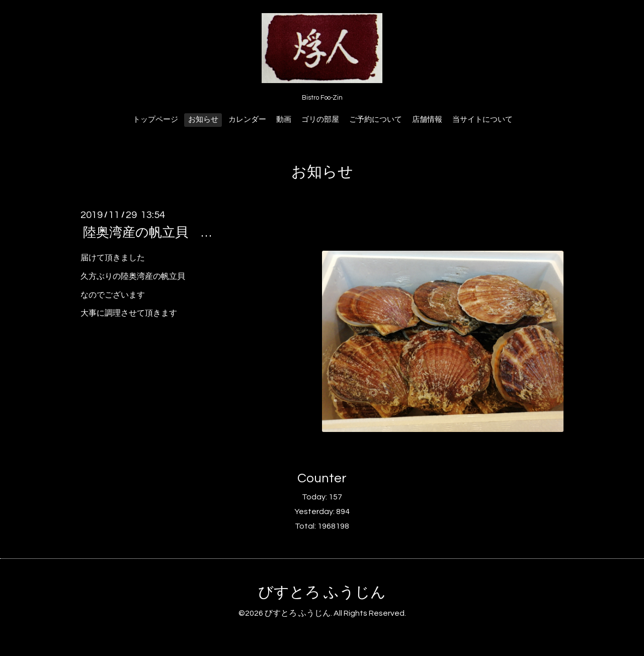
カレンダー (247, 120)
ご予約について (376, 120)
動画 (284, 120)
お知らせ (203, 120)
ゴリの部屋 (320, 120)
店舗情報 (427, 120)
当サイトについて (482, 120)
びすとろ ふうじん (322, 592)
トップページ (155, 120)
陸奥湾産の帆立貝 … (147, 233)
